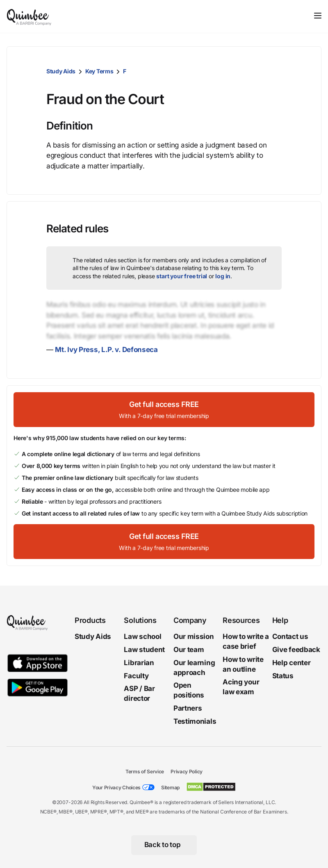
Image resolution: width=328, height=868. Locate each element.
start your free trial (182, 276)
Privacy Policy (187, 771)
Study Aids (61, 71)
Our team (189, 650)
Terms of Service (145, 771)
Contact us (290, 636)
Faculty (136, 676)
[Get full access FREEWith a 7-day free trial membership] (164, 410)
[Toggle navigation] (318, 16)
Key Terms (99, 71)
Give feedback (296, 650)
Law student (144, 650)
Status (283, 676)
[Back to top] (164, 845)
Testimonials (195, 721)
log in (223, 276)
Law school (142, 636)
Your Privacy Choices (116, 787)
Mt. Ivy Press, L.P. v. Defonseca (106, 350)
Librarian (139, 663)
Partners (188, 708)
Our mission (194, 636)
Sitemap (170, 787)
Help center (292, 663)
